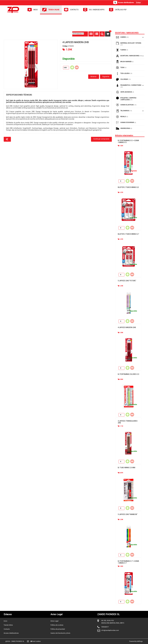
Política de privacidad (58, 629)
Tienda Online (8, 625)
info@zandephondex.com (110, 630)
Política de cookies (57, 625)
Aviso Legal (54, 621)
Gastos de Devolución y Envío (60, 633)
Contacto (7, 629)
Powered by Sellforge (136, 641)
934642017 (105, 627)
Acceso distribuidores (11, 633)
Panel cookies (36, 641)
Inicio (5, 621)
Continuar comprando (101, 139)
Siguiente (106, 77)
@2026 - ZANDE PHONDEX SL (15, 641)
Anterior (94, 77)
